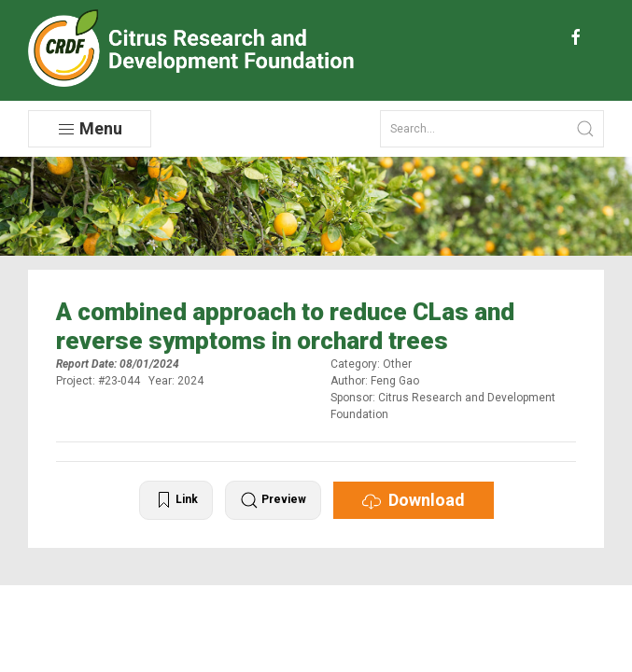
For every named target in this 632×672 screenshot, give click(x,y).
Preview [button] (273, 500)
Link (176, 500)
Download (414, 500)
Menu (90, 129)
